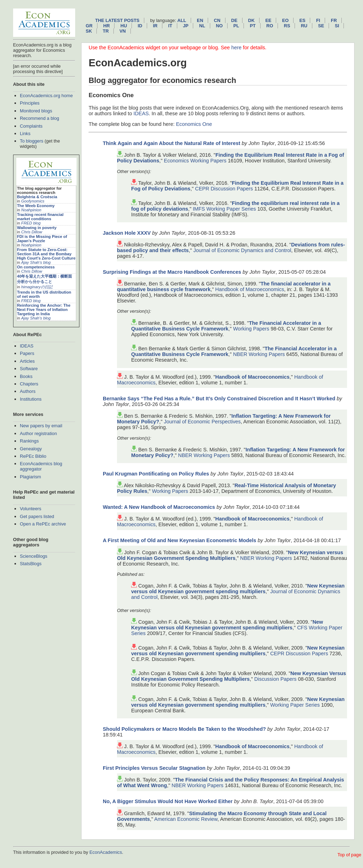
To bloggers (32, 141)
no (219, 26)
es (302, 20)
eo (286, 20)
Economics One (194, 124)
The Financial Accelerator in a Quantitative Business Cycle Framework (226, 326)
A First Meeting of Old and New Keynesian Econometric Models (180, 540)
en (200, 20)
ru (304, 26)
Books (26, 376)
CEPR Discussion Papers (224, 189)
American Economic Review (186, 819)
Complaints (31, 126)
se (321, 26)
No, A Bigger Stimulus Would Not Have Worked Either (168, 801)
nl (202, 26)
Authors (28, 391)
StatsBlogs (31, 564)
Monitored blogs (36, 111)
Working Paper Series (295, 705)
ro (270, 26)
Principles (30, 103)
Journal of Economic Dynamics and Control (242, 250)
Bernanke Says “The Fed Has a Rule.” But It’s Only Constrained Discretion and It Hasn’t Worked (219, 399)
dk (251, 20)
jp (186, 26)
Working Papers (251, 329)
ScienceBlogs (34, 556)
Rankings (29, 441)
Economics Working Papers (195, 161)
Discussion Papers (275, 679)
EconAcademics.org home (46, 96)
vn (123, 31)
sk (89, 31)
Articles (27, 361)
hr (106, 26)
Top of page (349, 855)
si (337, 26)
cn (217, 20)
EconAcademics (106, 852)
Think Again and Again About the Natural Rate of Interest (172, 143)
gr (89, 26)
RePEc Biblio (33, 456)
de (234, 20)
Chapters (29, 384)
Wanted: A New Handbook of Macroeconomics (159, 507)
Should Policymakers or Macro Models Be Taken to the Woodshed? (184, 729)
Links (25, 133)
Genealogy (31, 449)
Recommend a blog (40, 118)
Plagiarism (30, 477)
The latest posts (117, 20)
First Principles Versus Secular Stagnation (154, 768)
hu (124, 26)
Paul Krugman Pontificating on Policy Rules (156, 474)
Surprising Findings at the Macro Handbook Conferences (172, 272)
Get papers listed (37, 516)
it (170, 26)
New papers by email (41, 426)
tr (106, 31)
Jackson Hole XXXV (127, 233)
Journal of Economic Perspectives (202, 422)
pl (236, 26)
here (236, 48)
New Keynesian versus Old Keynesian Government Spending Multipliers (230, 555)
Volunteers (30, 509)
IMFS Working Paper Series (224, 209)
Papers (27, 353)
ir (155, 26)
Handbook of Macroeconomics (250, 289)
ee (269, 20)
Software (29, 369)
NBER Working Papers (259, 354)
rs (287, 26)
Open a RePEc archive (43, 524)
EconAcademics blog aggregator (41, 466)
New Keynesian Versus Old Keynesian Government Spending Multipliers (239, 676)
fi (318, 20)
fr (334, 20)
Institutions (31, 399)
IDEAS (27, 346)
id (140, 26)
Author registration (38, 433)
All (182, 20)
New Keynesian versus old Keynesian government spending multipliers (238, 589)
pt (253, 26)
